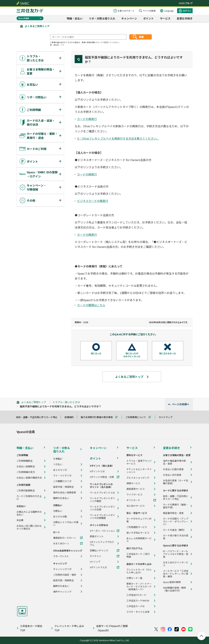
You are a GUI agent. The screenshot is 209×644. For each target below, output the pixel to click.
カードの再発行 (87, 119)
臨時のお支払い (61, 498)
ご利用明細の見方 (26, 472)
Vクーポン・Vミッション (102, 531)
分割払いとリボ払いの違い (66, 524)
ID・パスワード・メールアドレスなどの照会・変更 (176, 554)
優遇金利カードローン (65, 538)
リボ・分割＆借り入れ (102, 18)
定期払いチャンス (99, 550)
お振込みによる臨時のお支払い (29, 513)
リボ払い (58, 464)
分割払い (58, 511)
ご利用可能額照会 (26, 491)
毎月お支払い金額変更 (65, 492)
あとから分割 (60, 517)
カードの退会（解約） (174, 530)
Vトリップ (95, 562)
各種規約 (71, 417)
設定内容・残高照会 (63, 487)
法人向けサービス (136, 506)
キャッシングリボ (62, 569)
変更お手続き (185, 18)
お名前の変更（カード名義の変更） (176, 482)
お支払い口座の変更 (173, 469)
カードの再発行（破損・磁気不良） (176, 506)
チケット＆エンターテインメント (139, 471)
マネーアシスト (61, 556)
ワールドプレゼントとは (102, 493)
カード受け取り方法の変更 (176, 537)
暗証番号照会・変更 (173, 513)
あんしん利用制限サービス (139, 540)
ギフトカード (133, 500)
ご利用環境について (137, 417)
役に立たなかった (168, 353)
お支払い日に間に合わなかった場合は (29, 527)
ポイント (148, 18)
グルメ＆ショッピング (138, 478)
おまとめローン (61, 543)
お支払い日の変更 (172, 475)
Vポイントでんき (98, 567)
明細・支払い (75, 18)
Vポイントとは (97, 471)
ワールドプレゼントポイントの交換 (102, 508)
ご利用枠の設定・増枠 (65, 575)
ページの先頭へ (181, 404)
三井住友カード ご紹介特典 (138, 555)
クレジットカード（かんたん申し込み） (139, 571)
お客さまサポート (126, 11)
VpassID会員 (24, 18)
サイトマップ (167, 417)
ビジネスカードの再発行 (93, 201)
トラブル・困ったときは (66, 402)
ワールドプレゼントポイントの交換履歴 (102, 517)
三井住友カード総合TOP (31, 628)
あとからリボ (60, 470)
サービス (165, 18)
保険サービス (133, 483)
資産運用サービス (136, 489)
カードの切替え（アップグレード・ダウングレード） (176, 521)
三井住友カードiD (135, 606)
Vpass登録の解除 (172, 582)
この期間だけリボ (62, 481)
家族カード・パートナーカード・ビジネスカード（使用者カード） (139, 587)
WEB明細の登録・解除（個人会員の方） (174, 589)
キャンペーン (129, 18)
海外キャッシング (62, 592)
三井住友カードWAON (138, 601)
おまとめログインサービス (176, 564)
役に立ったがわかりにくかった (132, 355)
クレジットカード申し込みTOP (69, 628)
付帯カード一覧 (134, 578)
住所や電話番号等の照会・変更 (174, 462)
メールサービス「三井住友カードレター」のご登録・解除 (176, 574)
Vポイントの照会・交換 (102, 477)
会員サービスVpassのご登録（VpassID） (112, 628)
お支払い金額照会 (26, 466)
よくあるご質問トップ (37, 26)
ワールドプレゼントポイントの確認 (102, 500)
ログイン (187, 11)
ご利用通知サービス (137, 527)
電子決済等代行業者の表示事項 (98, 417)
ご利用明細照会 (25, 461)
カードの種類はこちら (91, 305)
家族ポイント (97, 536)
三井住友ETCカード (136, 595)
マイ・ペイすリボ (62, 476)
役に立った (96, 353)
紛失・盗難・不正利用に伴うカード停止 (38, 417)
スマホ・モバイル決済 (138, 612)
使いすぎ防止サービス (138, 533)
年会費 (20, 520)
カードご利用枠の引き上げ (29, 498)
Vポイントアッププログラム (102, 543)
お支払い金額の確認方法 (29, 478)
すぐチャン (96, 556)
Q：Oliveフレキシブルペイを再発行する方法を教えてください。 (118, 138)
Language (169, 11)
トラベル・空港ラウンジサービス (139, 462)
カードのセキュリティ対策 (139, 520)
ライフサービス (134, 495)
